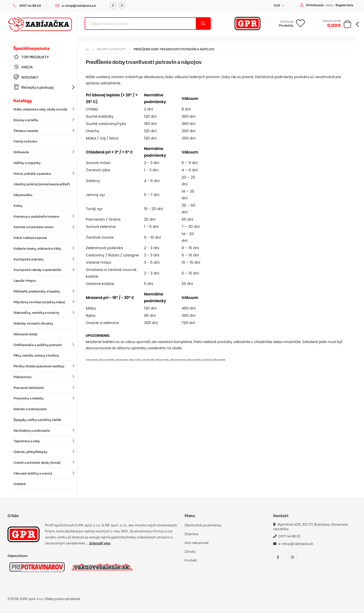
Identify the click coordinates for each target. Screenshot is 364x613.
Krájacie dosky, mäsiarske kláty (43, 248)
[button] (347, 26)
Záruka (190, 552)
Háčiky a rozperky (27, 163)
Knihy (18, 206)
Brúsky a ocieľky (43, 120)
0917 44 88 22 (30, 6)
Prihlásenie (315, 5)
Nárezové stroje (25, 334)
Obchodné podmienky (203, 525)
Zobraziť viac (100, 543)
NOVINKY (26, 77)
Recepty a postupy (43, 87)
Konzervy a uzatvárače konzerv (43, 216)
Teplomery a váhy (43, 441)
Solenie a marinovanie (30, 409)
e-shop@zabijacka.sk (79, 6)
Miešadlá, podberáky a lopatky (43, 291)
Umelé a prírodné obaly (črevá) (43, 463)
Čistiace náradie (43, 130)
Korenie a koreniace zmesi (43, 227)
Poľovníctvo (43, 377)
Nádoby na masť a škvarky (33, 324)
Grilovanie (43, 152)
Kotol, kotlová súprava (30, 238)
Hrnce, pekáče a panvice (43, 173)
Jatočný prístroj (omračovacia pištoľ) (42, 184)
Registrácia (344, 5)
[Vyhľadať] (203, 24)
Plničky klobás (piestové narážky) (43, 366)
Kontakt (191, 560)
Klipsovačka (23, 195)
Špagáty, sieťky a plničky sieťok (37, 420)
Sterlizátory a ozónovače (43, 430)
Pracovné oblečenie (43, 387)
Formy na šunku (25, 141)
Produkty (286, 25)
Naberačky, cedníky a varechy (43, 313)
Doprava (191, 534)
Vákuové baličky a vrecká (43, 473)
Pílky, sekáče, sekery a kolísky (36, 356)
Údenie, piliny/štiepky (43, 452)
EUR (278, 5)
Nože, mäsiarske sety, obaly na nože (43, 109)
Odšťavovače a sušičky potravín (43, 345)
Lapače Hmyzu (25, 281)
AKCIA (23, 67)
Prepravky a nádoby (43, 398)
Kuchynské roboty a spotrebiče (43, 270)
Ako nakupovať (197, 543)
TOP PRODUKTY (31, 57)
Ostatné (20, 484)
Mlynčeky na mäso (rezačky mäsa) (43, 302)
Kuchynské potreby (43, 259)
